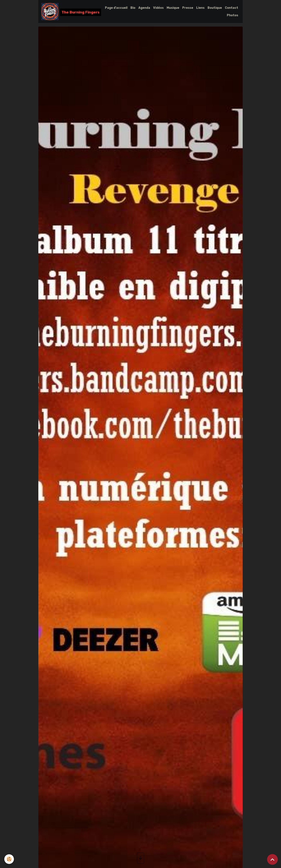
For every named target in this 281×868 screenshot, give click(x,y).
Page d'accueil (116, 8)
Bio (133, 8)
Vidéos (158, 8)
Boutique (215, 8)
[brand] (69, 12)
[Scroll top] (272, 859)
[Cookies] (9, 859)
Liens (200, 8)
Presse (188, 8)
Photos (232, 15)
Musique (173, 8)
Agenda (144, 8)
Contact (232, 8)
